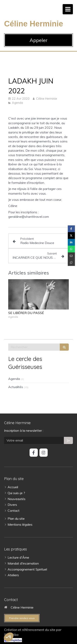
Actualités (16, 387)
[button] (9, 637)
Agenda (14, 379)
